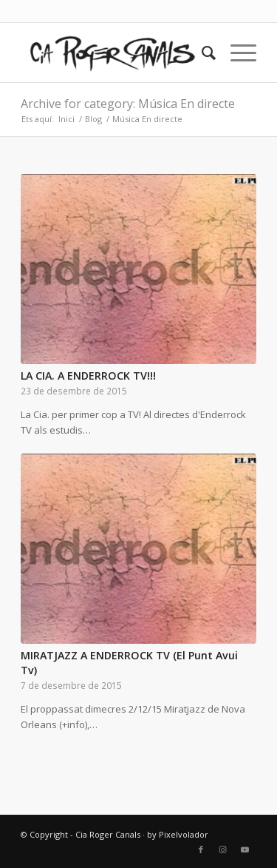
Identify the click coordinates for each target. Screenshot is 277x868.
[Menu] (236, 53)
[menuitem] (201, 53)
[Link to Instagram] (223, 850)
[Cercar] (201, 53)
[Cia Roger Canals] (115, 53)
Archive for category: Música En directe (128, 104)
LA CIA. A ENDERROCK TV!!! (88, 376)
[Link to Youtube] (245, 850)
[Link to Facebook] (201, 850)
